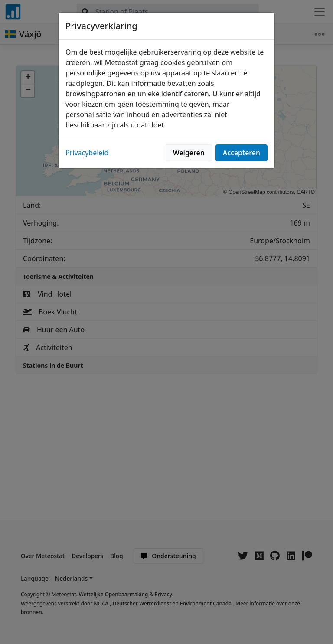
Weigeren (189, 153)
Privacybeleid (87, 153)
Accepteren (242, 153)
